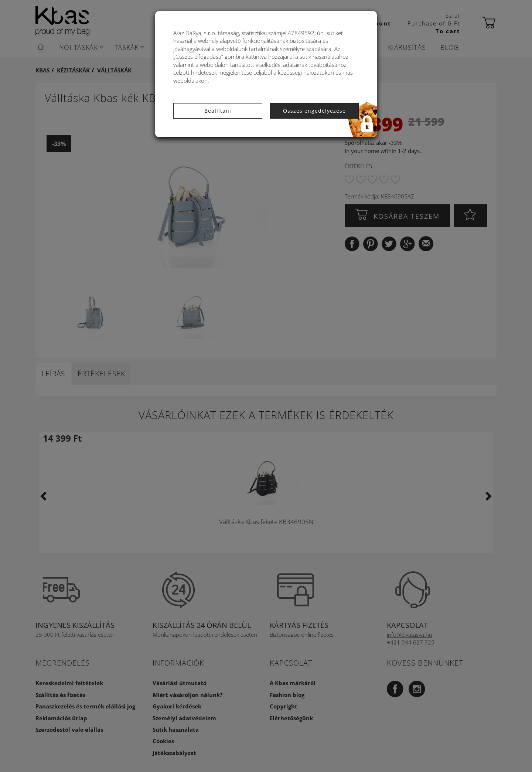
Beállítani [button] (218, 111)
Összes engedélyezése (314, 111)
